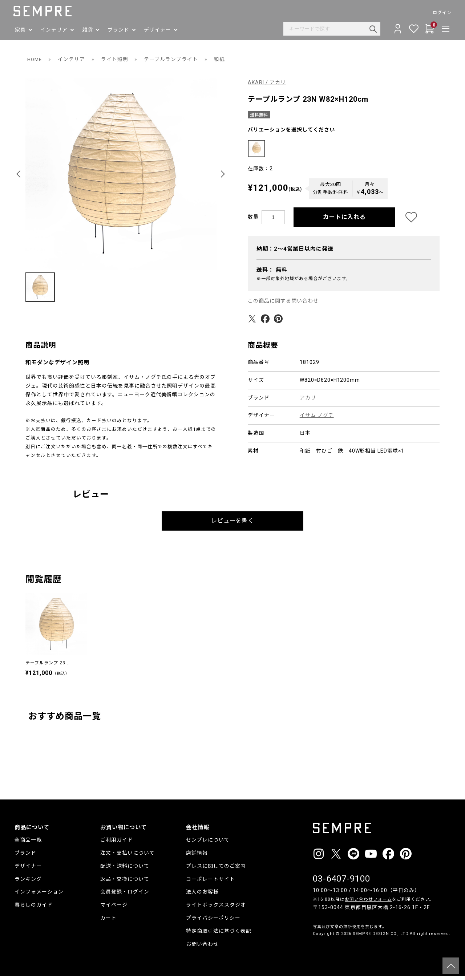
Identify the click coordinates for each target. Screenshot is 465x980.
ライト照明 (116, 59)
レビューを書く (233, 525)
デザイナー (28, 870)
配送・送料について (125, 870)
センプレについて (208, 844)
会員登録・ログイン (125, 896)
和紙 (221, 59)
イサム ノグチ (317, 419)
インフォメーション (39, 896)
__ (315, 951)
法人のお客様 (202, 896)
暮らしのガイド (34, 909)
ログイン (441, 13)
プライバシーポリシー (213, 922)
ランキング (28, 883)
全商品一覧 (28, 844)
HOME (35, 59)
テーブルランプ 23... (48, 667)
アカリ (308, 401)
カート (108, 922)
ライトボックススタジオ (216, 909)
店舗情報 (197, 857)
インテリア (72, 59)
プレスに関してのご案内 (216, 870)
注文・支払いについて (128, 857)
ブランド (25, 857)
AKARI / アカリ (267, 82)
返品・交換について (125, 883)
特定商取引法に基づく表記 (219, 935)
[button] (20, 174)
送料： (272, 274)
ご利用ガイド (117, 844)
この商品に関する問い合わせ (283, 305)
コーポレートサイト (211, 883)
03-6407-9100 (341, 883)
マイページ (114, 909)
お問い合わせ (202, 948)
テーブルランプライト (172, 59)
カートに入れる (345, 221)
